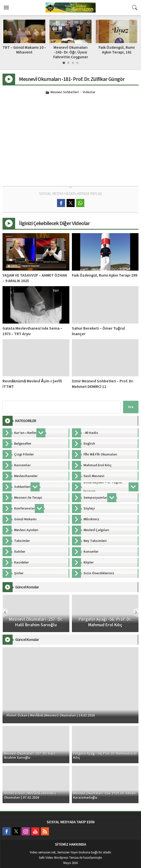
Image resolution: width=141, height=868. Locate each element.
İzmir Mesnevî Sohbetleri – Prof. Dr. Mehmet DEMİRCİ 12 (103, 384)
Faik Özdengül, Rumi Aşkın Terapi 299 (105, 275)
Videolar (89, 92)
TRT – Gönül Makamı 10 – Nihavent (70, 50)
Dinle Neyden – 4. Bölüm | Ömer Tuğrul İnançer (24, 50)
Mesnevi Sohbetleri (65, 92)
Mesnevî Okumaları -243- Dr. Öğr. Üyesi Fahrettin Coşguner (117, 52)
